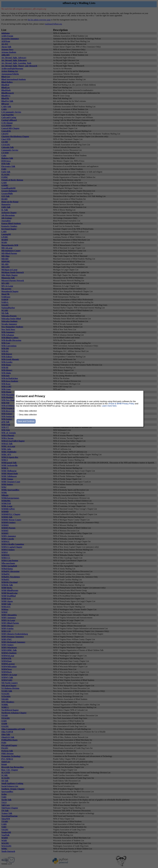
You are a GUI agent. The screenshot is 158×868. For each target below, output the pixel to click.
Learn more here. (109, 406)
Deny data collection (28, 415)
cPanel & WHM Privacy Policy (121, 404)
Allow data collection (28, 411)
